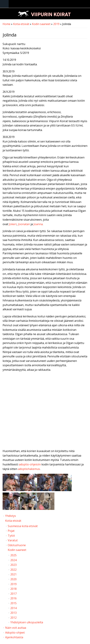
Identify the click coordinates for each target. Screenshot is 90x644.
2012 (13, 618)
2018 (13, 589)
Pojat (11, 531)
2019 (56, 24)
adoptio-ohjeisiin (30, 464)
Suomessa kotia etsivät (23, 526)
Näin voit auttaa (16, 628)
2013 (13, 613)
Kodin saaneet (41, 24)
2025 (13, 555)
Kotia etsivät (21, 24)
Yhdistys (11, 516)
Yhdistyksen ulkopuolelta (27, 622)
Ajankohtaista (14, 637)
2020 (13, 579)
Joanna (38, 224)
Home (6, 24)
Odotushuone (17, 545)
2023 (13, 565)
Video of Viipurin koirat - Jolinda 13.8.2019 (45, 411)
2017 (13, 594)
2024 (13, 560)
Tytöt (11, 536)
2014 (13, 608)
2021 (13, 574)
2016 (13, 598)
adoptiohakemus (29, 469)
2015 (13, 603)
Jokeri (13, 224)
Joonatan (24, 224)
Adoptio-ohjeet (15, 633)
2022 (13, 570)
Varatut (13, 540)
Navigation (4, 4)
